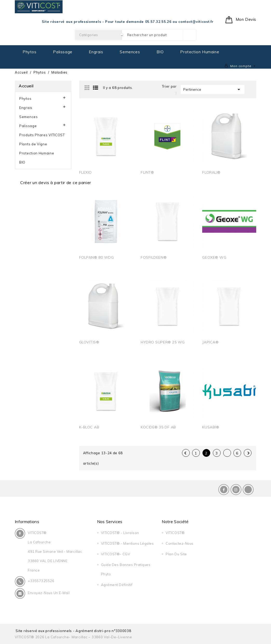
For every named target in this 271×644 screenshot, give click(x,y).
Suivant (248, 453)
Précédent (185, 453)
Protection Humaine (200, 52)
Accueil (26, 86)
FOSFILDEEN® (154, 257)
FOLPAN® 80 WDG (97, 257)
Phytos (30, 52)
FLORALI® (211, 172)
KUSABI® (211, 427)
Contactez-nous (179, 543)
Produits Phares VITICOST (42, 135)
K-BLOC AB (89, 427)
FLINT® (147, 172)
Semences (130, 52)
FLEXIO (86, 172)
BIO (160, 52)
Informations (27, 522)
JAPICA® (210, 342)
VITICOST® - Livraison (120, 533)
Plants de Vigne (33, 144)
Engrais (96, 52)
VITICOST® (175, 533)
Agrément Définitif (117, 585)
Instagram (236, 490)
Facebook (224, 490)
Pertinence (213, 89)
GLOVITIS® (89, 342)
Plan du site (176, 554)
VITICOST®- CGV (116, 554)
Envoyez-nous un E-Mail (49, 593)
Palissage (63, 52)
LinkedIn (248, 490)
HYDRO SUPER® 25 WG (163, 342)
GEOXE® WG (214, 257)
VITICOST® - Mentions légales (127, 543)
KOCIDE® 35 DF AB (158, 427)
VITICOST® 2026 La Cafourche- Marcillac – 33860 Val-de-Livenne (73, 637)
